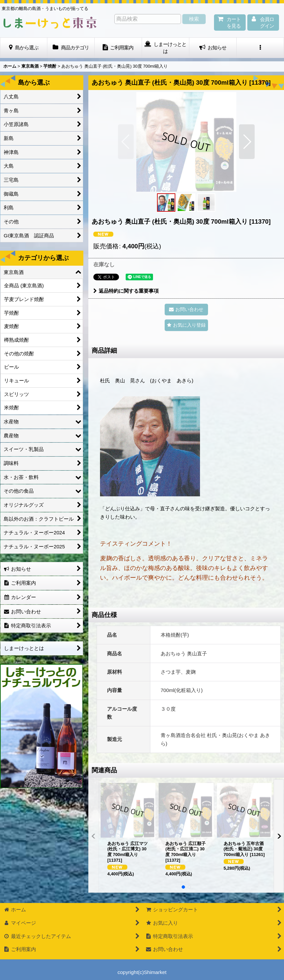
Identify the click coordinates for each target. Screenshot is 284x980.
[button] (260, 48)
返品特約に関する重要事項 (126, 291)
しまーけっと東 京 (50, 23)
